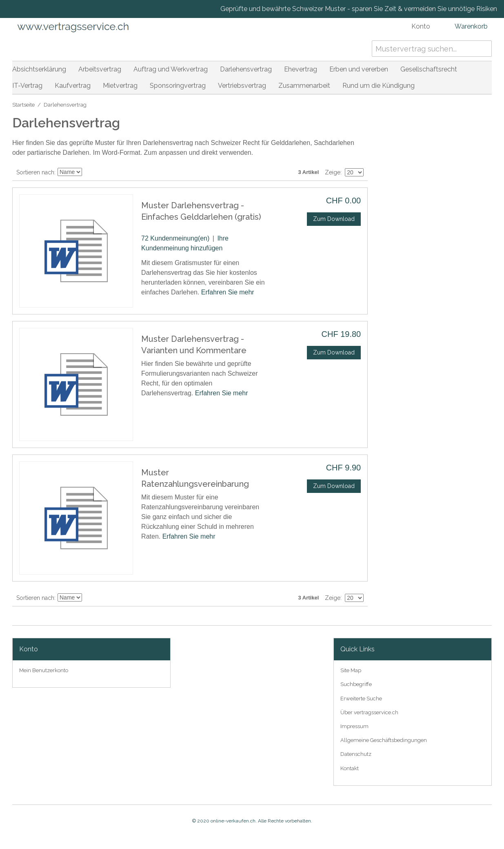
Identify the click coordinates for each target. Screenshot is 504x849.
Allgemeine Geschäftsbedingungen (384, 740)
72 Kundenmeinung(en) (175, 238)
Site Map (351, 670)
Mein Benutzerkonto (44, 670)
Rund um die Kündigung (379, 86)
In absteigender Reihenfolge (89, 172)
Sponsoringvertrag (178, 86)
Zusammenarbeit (304, 86)
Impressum (354, 726)
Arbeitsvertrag (100, 69)
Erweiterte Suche (361, 699)
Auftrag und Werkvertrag (171, 69)
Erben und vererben (359, 69)
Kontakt (350, 768)
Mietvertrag (120, 86)
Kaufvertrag (73, 86)
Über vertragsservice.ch (369, 712)
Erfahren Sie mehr (228, 292)
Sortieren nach (35, 172)
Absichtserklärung (39, 69)
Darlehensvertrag (246, 69)
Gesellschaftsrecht (429, 69)
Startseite (23, 105)
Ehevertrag (301, 69)
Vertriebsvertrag (242, 86)
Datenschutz (356, 754)
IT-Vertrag (27, 86)
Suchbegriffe (356, 684)
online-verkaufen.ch (233, 821)
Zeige (333, 172)
